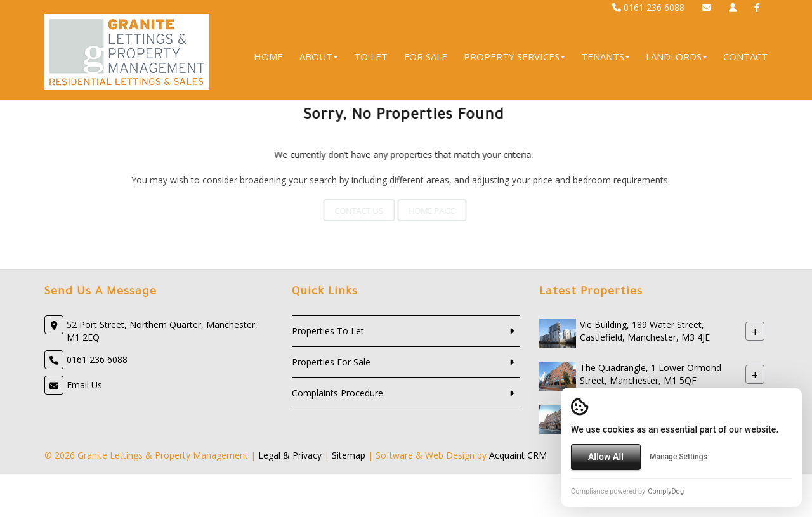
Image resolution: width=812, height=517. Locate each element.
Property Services (514, 56)
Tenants (605, 56)
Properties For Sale (331, 362)
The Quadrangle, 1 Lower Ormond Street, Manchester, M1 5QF (651, 374)
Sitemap (349, 455)
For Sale (426, 56)
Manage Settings (678, 457)
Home (268, 56)
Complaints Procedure (337, 393)
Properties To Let (328, 331)
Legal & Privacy (290, 455)
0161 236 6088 (648, 7)
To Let (371, 56)
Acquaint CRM (518, 455)
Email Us (84, 385)
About (318, 56)
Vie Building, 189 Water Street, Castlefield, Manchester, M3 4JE (645, 331)
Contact (745, 56)
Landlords (676, 56)
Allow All (606, 457)
